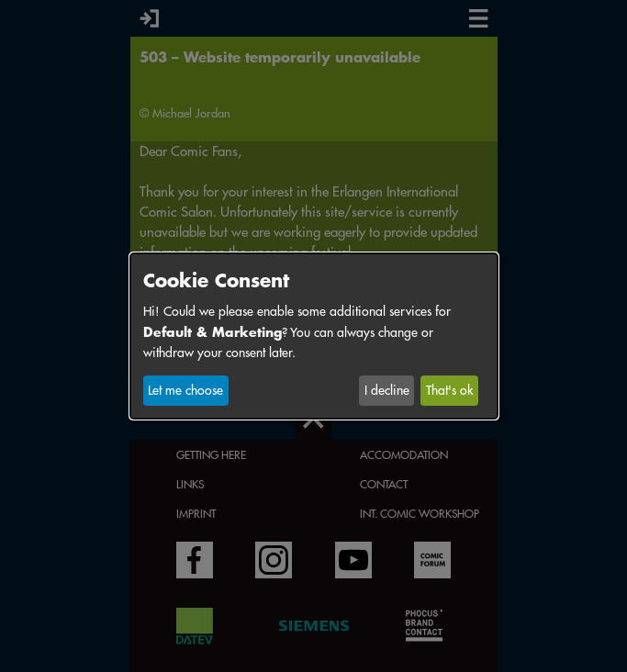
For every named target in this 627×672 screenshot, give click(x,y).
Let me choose (185, 390)
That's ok (449, 390)
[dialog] (314, 336)
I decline (387, 390)
